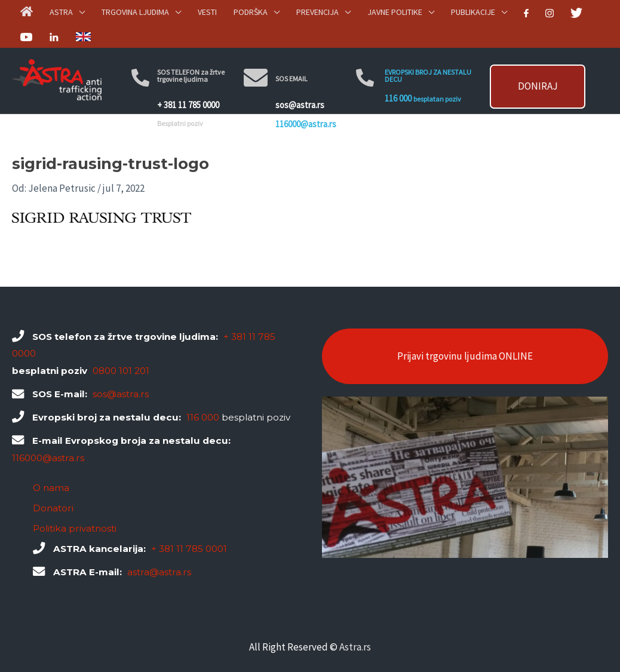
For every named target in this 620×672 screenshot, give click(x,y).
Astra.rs (355, 647)
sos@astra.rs (300, 87)
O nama (51, 488)
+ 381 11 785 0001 (189, 549)
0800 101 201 (121, 371)
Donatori (53, 508)
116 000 (398, 94)
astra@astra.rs (159, 572)
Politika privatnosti (75, 528)
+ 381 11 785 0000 (188, 101)
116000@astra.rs (306, 97)
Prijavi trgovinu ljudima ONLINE (465, 356)
